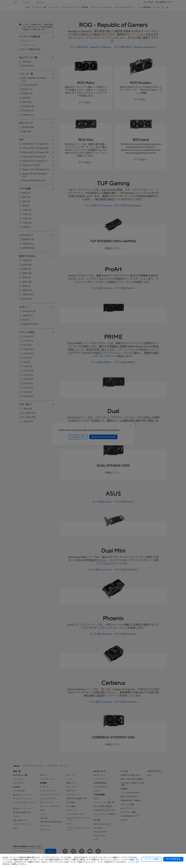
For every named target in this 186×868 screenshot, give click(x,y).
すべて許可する (173, 859)
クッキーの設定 (152, 859)
